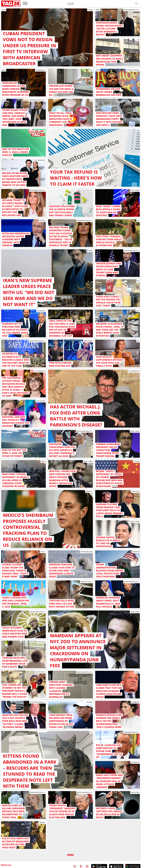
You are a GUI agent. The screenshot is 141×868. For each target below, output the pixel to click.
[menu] (25, 4)
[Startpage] (11, 4)
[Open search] (136, 4)
